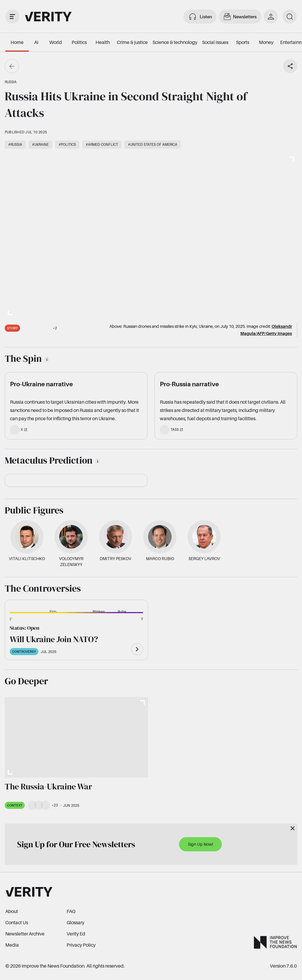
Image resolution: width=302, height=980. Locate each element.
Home (17, 42)
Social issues (215, 42)
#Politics (67, 144)
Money (266, 42)
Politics (79, 42)
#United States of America (153, 144)
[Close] (293, 828)
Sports (243, 42)
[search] (290, 17)
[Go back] (12, 66)
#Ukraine (40, 144)
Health (103, 42)
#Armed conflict (102, 144)
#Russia (15, 144)
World (56, 42)
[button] (19, 622)
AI (36, 42)
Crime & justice (132, 42)
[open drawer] (12, 17)
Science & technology (175, 42)
